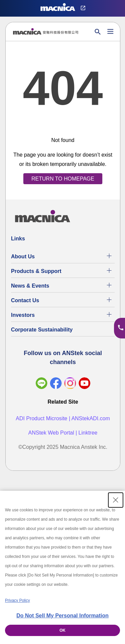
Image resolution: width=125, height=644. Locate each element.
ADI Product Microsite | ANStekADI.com (63, 418)
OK (63, 630)
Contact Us (25, 300)
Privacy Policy (17, 600)
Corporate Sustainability (42, 330)
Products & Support (36, 271)
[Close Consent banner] (116, 500)
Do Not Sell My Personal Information (62, 616)
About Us (23, 257)
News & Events (30, 286)
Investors (23, 315)
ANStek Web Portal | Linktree (63, 433)
